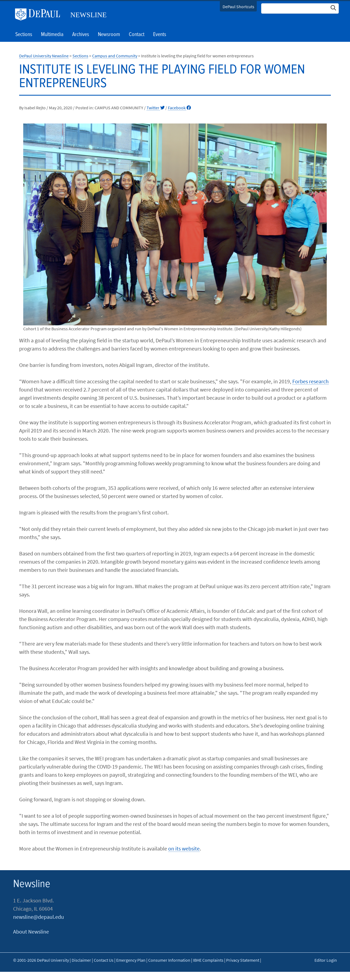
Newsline (88, 15)
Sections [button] (24, 35)
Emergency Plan (131, 960)
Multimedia (52, 35)
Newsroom (109, 35)
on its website (184, 848)
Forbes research (310, 381)
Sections (80, 56)
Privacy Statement (243, 960)
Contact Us (104, 960)
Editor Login (326, 960)
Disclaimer (81, 960)
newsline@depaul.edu (39, 917)
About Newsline (31, 932)
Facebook (179, 108)
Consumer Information (169, 960)
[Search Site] (300, 8)
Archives (81, 35)
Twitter (156, 108)
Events (160, 35)
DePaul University (40, 14)
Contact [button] (137, 35)
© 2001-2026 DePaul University (41, 960)
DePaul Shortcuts (238, 7)
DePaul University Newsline (44, 56)
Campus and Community (115, 56)
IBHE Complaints (208, 960)
